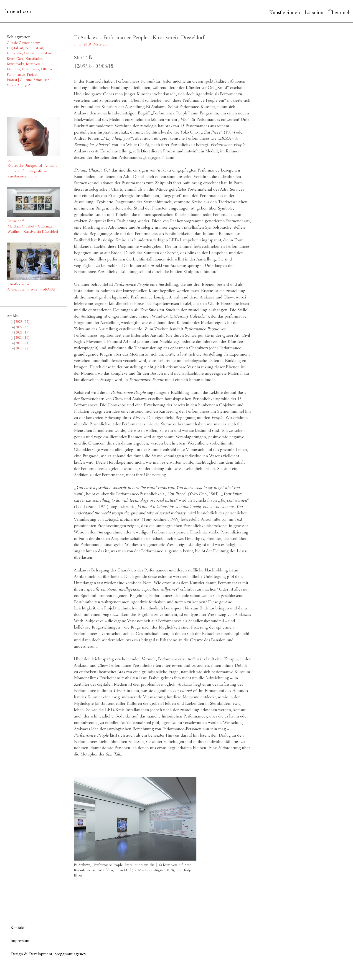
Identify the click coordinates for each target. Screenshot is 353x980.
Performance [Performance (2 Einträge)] (16, 75)
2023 (22, 322)
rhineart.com (18, 12)
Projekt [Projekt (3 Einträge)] (32, 75)
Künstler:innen (285, 13)
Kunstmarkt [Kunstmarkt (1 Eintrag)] (15, 64)
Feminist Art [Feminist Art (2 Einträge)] (34, 48)
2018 (22, 349)
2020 (22, 338)
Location (314, 13)
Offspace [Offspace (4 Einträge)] (48, 69)
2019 (22, 343)
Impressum (20, 941)
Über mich (339, 13)
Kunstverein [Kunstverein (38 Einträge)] (35, 64)
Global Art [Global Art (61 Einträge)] (44, 53)
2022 (22, 327)
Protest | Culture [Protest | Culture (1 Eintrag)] (19, 80)
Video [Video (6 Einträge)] (11, 85)
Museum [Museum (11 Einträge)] (13, 69)
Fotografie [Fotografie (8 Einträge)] (14, 53)
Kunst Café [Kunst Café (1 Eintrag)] (15, 59)
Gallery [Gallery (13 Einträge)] (29, 53)
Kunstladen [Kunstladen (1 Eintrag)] (34, 59)
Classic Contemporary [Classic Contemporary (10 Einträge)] (23, 43)
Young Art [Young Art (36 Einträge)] (25, 85)
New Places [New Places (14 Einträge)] (30, 69)
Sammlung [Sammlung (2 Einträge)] (42, 80)
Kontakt (17, 928)
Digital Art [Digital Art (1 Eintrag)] (15, 48)
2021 (22, 333)
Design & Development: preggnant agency (48, 954)
